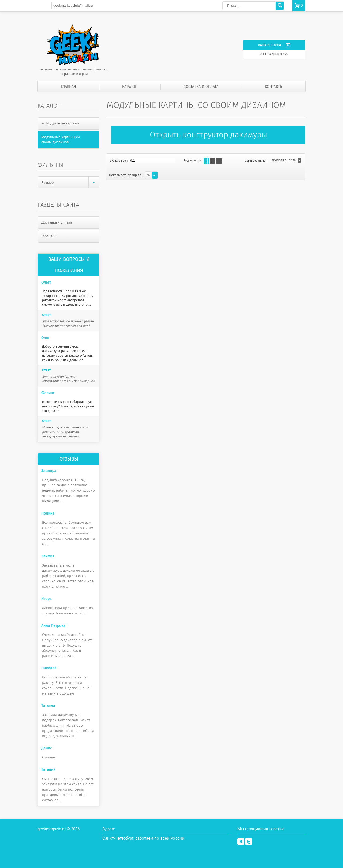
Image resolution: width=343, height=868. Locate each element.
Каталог (130, 87)
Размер (70, 182)
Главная (68, 87)
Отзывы (69, 459)
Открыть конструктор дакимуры (208, 135)
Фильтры (50, 165)
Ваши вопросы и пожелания (69, 265)
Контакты (274, 87)
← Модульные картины (60, 123)
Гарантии (49, 236)
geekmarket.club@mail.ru (73, 5)
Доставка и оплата (201, 87)
